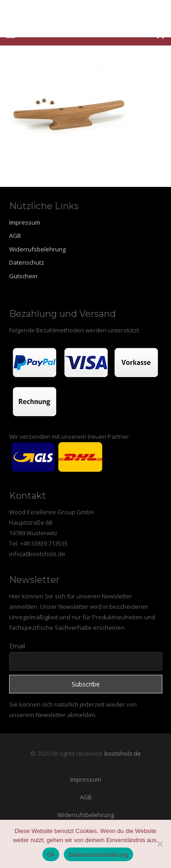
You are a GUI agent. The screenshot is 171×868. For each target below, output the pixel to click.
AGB (15, 236)
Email (17, 646)
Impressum (25, 222)
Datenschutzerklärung (98, 855)
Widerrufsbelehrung (37, 249)
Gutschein (23, 276)
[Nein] (160, 844)
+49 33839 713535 (44, 543)
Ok (51, 855)
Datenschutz (27, 262)
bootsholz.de (123, 753)
